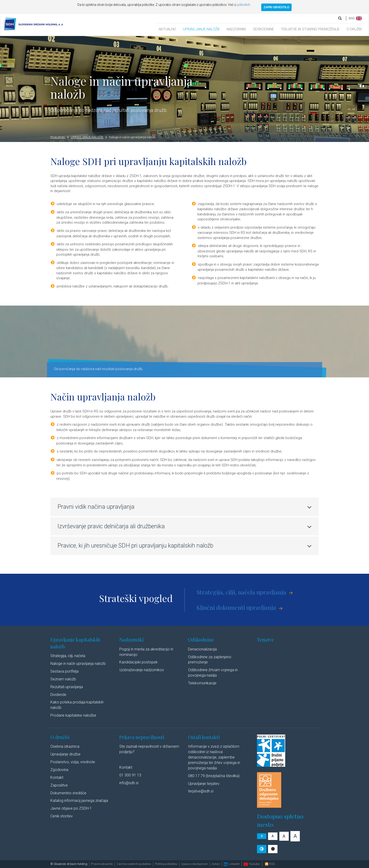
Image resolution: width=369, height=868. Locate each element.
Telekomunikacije (202, 683)
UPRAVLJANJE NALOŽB (201, 29)
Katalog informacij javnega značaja (79, 801)
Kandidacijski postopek (138, 662)
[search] (340, 18)
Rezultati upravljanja (67, 687)
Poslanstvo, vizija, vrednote (73, 762)
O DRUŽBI (354, 29)
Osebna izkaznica (65, 746)
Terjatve (265, 640)
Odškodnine (201, 640)
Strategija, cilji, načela (68, 656)
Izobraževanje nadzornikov (142, 670)
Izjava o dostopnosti (195, 864)
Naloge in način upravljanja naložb (132, 137)
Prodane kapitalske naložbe (73, 715)
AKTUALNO (167, 29)
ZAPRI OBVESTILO (276, 7)
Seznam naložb (63, 679)
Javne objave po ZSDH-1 (71, 808)
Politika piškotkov (166, 864)
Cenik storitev (62, 816)
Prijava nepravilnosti (142, 737)
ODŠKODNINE (263, 29)
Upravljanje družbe (65, 754)
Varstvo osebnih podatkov (134, 864)
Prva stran (60, 137)
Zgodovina (59, 770)
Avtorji (216, 864)
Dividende (58, 695)
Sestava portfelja (64, 671)
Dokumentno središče (68, 793)
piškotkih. (244, 5)
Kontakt (57, 777)
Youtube (252, 864)
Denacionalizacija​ (202, 649)
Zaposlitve (59, 785)
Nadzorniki (131, 640)
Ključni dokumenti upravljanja (236, 607)
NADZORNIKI (236, 29)
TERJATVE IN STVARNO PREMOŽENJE (310, 29)
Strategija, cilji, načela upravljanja (241, 592)
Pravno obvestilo (102, 864)
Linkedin (232, 864)
